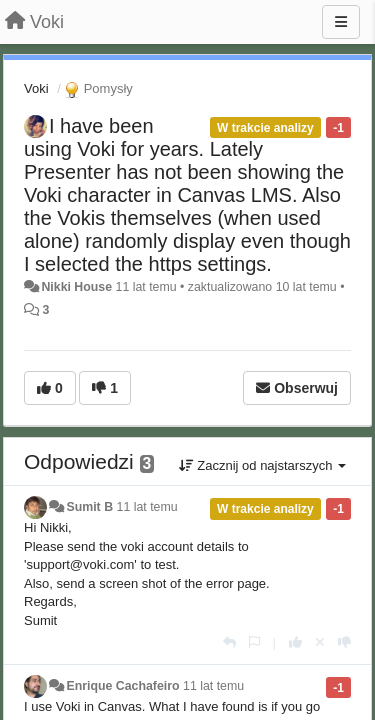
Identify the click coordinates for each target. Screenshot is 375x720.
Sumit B (89, 507)
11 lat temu (147, 507)
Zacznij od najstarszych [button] (262, 465)
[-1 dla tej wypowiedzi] (344, 642)
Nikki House (76, 287)
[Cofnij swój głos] (320, 642)
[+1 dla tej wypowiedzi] (295, 642)
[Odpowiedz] (229, 642)
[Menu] (341, 22)
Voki (36, 88)
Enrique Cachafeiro (122, 686)
